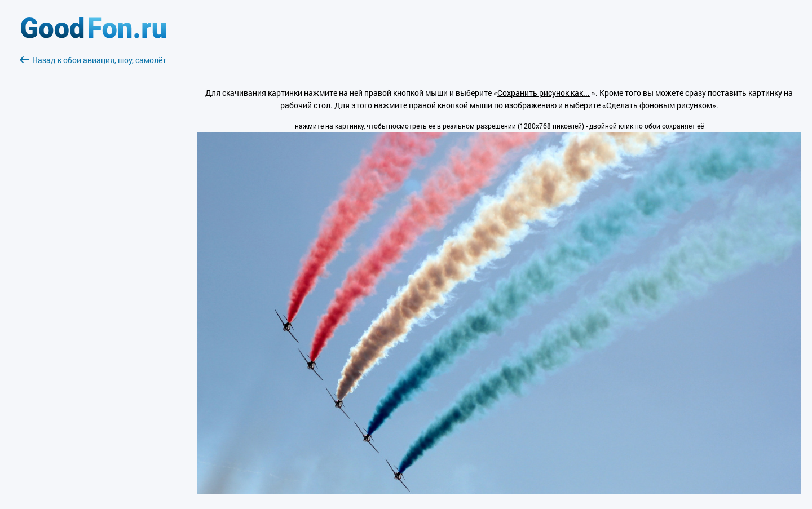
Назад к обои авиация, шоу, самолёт (93, 60)
